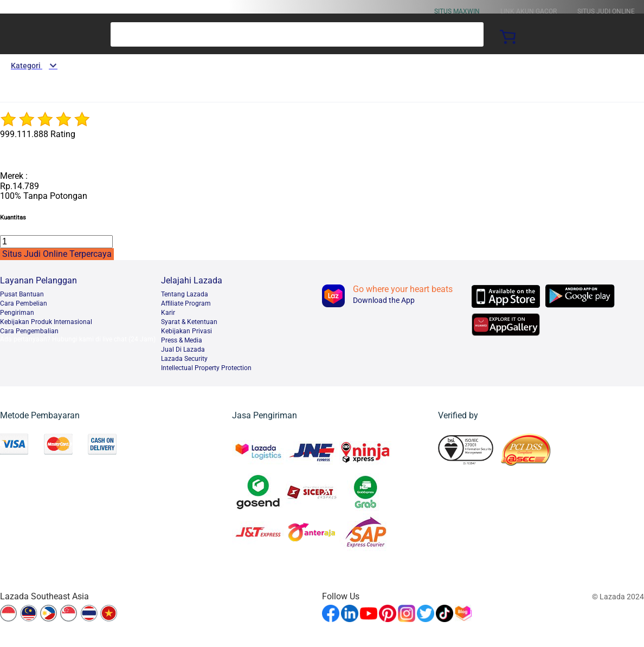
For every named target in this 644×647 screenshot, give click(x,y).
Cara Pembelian (24, 303)
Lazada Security (184, 359)
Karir (168, 313)
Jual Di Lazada (183, 350)
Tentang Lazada (185, 294)
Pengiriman (17, 313)
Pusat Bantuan (22, 294)
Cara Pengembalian (29, 331)
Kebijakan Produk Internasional (46, 322)
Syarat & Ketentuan (189, 322)
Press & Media (182, 340)
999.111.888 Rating (38, 134)
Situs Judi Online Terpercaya (57, 254)
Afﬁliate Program (186, 303)
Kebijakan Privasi (186, 331)
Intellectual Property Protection (206, 368)
